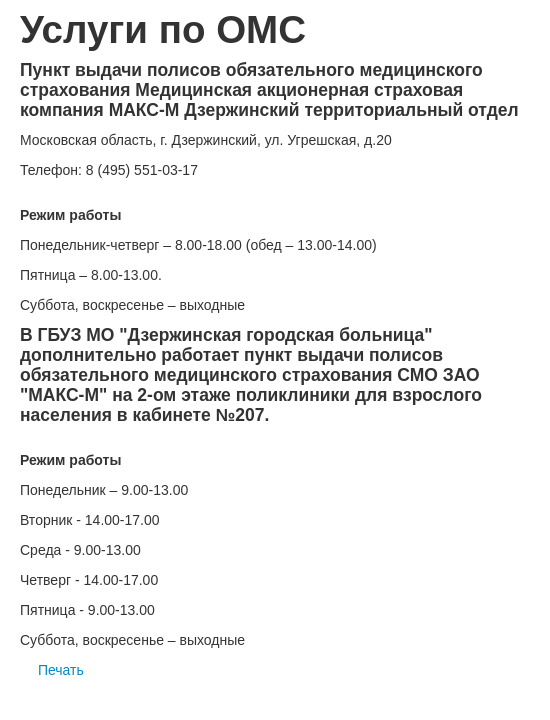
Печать (52, 670)
